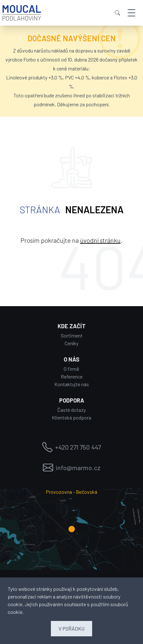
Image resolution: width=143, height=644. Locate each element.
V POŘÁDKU (71, 628)
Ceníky (71, 343)
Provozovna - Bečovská (71, 492)
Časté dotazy (71, 410)
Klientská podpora (71, 417)
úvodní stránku (100, 240)
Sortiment (72, 335)
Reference (72, 376)
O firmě (71, 369)
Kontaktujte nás (72, 384)
